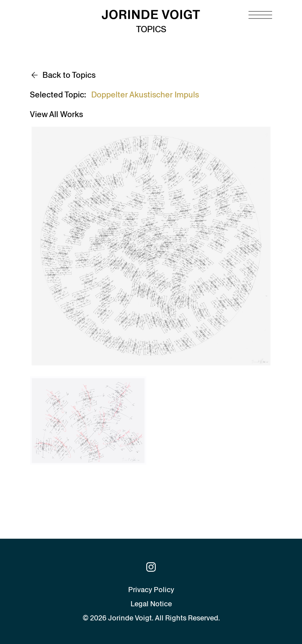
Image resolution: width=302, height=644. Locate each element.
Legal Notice (151, 604)
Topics (151, 29)
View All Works (56, 114)
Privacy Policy (151, 590)
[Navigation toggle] (260, 15)
